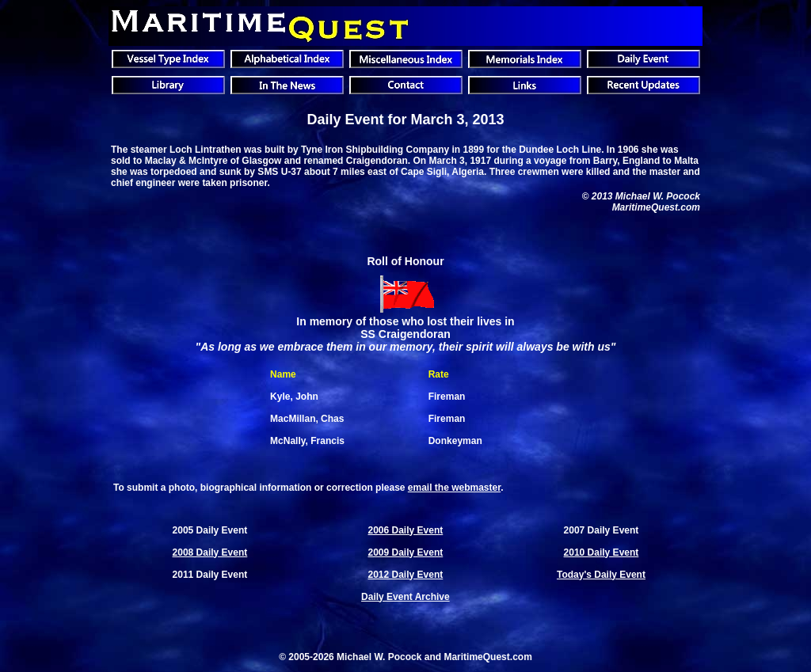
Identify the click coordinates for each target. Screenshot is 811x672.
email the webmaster (454, 488)
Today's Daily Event (601, 575)
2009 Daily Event (406, 552)
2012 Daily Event (406, 575)
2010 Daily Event (602, 552)
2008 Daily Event (210, 552)
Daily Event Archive (405, 597)
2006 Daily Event (406, 530)
